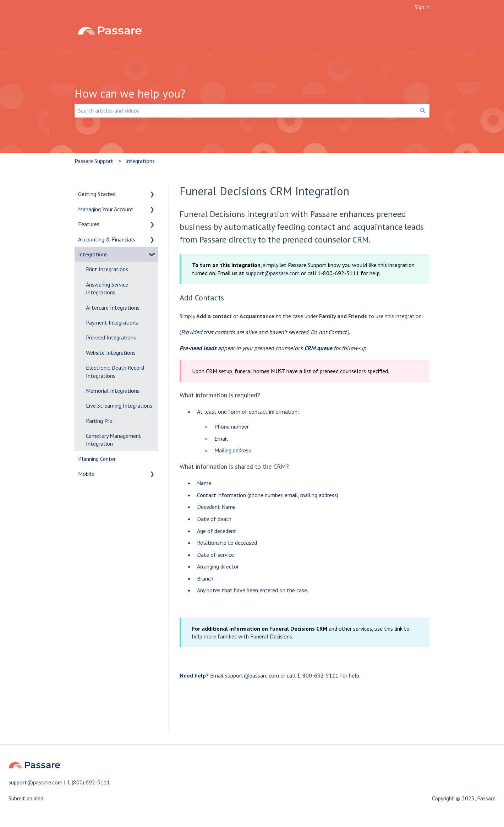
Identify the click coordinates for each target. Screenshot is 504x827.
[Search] (423, 110)
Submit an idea (26, 798)
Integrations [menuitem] (93, 254)
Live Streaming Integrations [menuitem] (119, 406)
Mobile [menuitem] (86, 474)
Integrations (140, 161)
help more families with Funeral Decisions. (243, 636)
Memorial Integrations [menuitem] (113, 391)
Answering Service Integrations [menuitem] (107, 288)
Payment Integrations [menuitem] (112, 322)
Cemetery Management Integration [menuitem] (114, 440)
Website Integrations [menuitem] (111, 353)
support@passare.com (273, 273)
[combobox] (245, 110)
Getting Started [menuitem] (97, 194)
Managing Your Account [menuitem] (106, 209)
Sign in (422, 7)
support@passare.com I (38, 782)
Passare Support (94, 161)
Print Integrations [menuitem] (107, 269)
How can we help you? (130, 93)
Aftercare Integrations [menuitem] (113, 308)
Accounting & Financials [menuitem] (107, 239)
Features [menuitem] (89, 224)
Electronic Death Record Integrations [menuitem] (115, 371)
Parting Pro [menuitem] (99, 421)
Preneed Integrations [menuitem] (111, 337)
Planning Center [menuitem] (97, 459)
